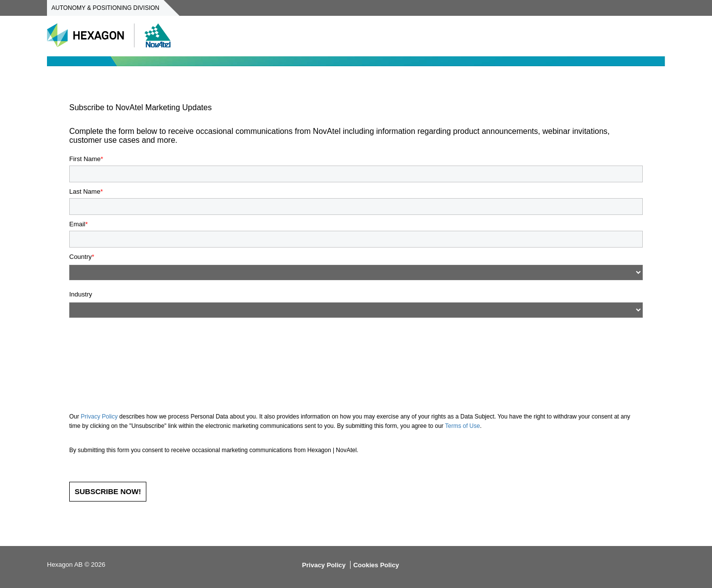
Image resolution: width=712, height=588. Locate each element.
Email (77, 224)
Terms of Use (463, 426)
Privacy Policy (99, 417)
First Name (85, 159)
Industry (81, 294)
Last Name (85, 191)
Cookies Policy (376, 565)
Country (81, 257)
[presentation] (144, 347)
